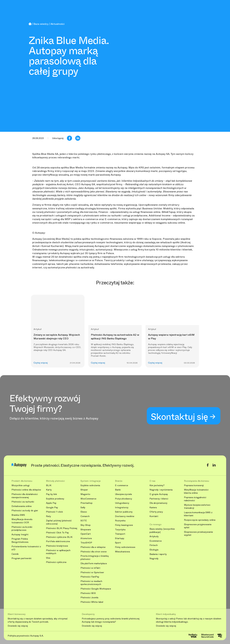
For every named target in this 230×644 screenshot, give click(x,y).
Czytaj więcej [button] (41, 363)
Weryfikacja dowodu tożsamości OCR (22, 521)
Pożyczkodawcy (124, 499)
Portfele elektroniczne (58, 541)
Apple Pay (51, 503)
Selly (83, 508)
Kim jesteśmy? (157, 485)
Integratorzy (122, 508)
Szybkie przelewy (55, 499)
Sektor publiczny (124, 512)
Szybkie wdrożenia (90, 485)
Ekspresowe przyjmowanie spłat (198, 526)
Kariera (153, 508)
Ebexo (84, 512)
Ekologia (154, 550)
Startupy (120, 538)
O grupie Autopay (159, 494)
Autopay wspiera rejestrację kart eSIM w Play (171, 337)
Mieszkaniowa (122, 552)
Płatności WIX (88, 593)
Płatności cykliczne (56, 562)
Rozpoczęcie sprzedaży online (200, 520)
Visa (48, 558)
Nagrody (154, 559)
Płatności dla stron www (94, 552)
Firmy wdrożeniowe (125, 547)
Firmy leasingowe (124, 525)
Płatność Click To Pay (57, 533)
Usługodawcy (122, 503)
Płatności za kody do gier (25, 511)
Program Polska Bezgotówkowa (20, 540)
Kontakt (154, 516)
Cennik (15, 554)
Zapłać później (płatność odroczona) (59, 522)
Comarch (85, 516)
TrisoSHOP (86, 543)
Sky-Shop (86, 525)
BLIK (49, 485)
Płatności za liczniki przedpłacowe (22, 529)
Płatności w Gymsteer (92, 572)
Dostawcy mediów (125, 516)
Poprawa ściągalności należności (195, 499)
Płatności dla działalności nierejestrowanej (25, 496)
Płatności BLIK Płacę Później (62, 528)
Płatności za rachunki (23, 502)
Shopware (86, 530)
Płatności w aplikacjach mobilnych (58, 552)
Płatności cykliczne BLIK (59, 537)
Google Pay (52, 508)
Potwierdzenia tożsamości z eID (26, 548)
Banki (118, 490)
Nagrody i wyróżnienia (161, 490)
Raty (48, 516)
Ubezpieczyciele (123, 494)
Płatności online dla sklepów (26, 490)
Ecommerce (156, 541)
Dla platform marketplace (94, 563)
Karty (49, 490)
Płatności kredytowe (57, 546)
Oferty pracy (156, 512)
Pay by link (52, 494)
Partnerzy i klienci (159, 499)
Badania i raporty (158, 554)
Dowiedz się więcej (18, 626)
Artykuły (154, 536)
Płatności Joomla (89, 598)
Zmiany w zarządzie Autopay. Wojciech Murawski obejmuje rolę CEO (57, 337)
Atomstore (86, 538)
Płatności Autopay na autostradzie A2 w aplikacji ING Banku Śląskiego (115, 337)
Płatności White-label (92, 602)
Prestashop (86, 503)
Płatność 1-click (54, 512)
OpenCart (86, 534)
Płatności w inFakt (90, 568)
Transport (120, 534)
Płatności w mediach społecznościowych (91, 583)
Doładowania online (22, 506)
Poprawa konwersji (194, 485)
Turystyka (120, 530)
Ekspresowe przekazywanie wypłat (198, 534)
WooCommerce (88, 499)
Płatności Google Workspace (96, 589)
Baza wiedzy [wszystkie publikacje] (162, 531)
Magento (85, 494)
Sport (118, 543)
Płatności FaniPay (90, 577)
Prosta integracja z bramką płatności (94, 558)
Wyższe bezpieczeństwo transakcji (197, 507)
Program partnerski (21, 558)
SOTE (84, 521)
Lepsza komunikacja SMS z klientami (198, 514)
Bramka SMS (18, 515)
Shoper (84, 490)
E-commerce (122, 485)
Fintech (154, 545)
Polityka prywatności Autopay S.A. (26, 636)
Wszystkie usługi (21, 485)
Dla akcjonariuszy (158, 503)
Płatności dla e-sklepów (93, 547)
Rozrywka (120, 521)
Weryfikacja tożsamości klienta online (196, 491)
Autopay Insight (20, 535)
